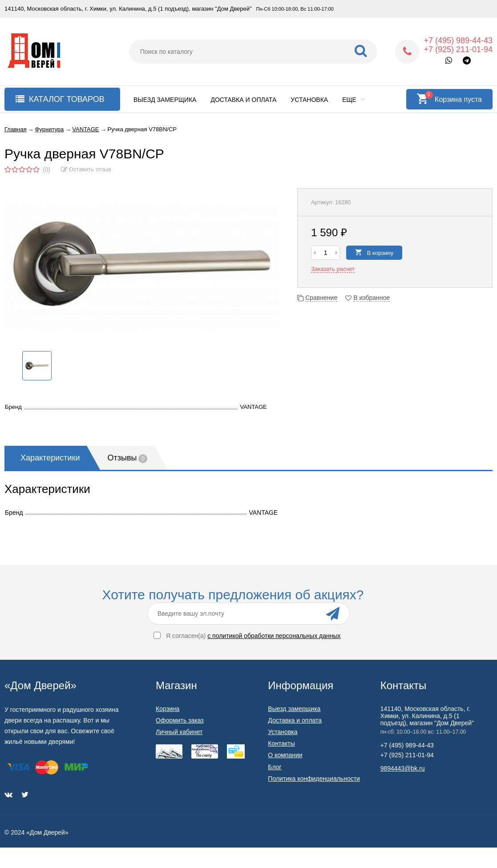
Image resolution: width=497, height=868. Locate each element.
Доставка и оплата (243, 100)
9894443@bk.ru (403, 768)
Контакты (281, 743)
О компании (285, 755)
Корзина (168, 709)
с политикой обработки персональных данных (274, 636)
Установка (309, 100)
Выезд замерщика (165, 100)
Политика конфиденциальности (314, 779)
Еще (354, 100)
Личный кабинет (179, 732)
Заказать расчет (333, 269)
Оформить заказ (180, 720)
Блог (275, 767)
